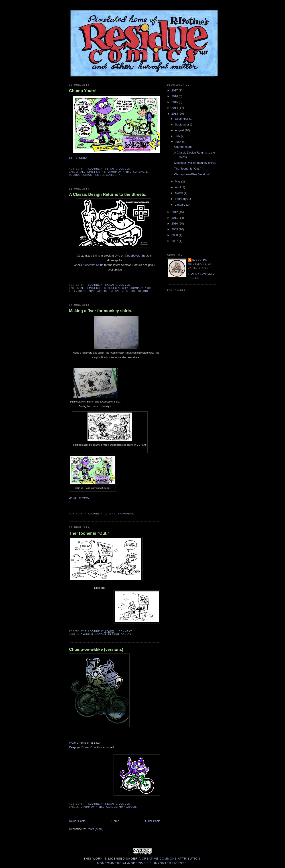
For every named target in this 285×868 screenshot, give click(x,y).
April (178, 187)
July (178, 136)
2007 (175, 241)
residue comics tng (108, 175)
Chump (85, 634)
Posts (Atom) (95, 829)
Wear (72, 743)
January (181, 205)
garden (112, 807)
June (179, 142)
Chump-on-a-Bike (119, 172)
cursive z (140, 172)
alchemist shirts (93, 172)
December (182, 119)
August (180, 130)
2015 (175, 102)
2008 (175, 235)
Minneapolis (98, 291)
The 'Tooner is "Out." (89, 533)
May (178, 181)
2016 (175, 96)
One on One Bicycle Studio (132, 256)
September (182, 124)
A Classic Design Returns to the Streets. (108, 194)
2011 (175, 218)
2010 (175, 224)
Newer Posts (77, 821)
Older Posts (153, 821)
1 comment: (125, 169)
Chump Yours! (83, 91)
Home (115, 821)
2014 (175, 108)
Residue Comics (80, 175)
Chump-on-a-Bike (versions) (96, 649)
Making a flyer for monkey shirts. (101, 311)
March (179, 193)
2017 (175, 90)
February (181, 199)
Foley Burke (78, 291)
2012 (175, 212)
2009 (175, 229)
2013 (175, 114)
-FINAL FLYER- (79, 498)
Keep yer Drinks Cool (83, 747)
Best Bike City (118, 288)
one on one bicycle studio (128, 291)
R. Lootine (99, 634)
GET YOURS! (78, 158)
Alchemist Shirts (93, 265)
